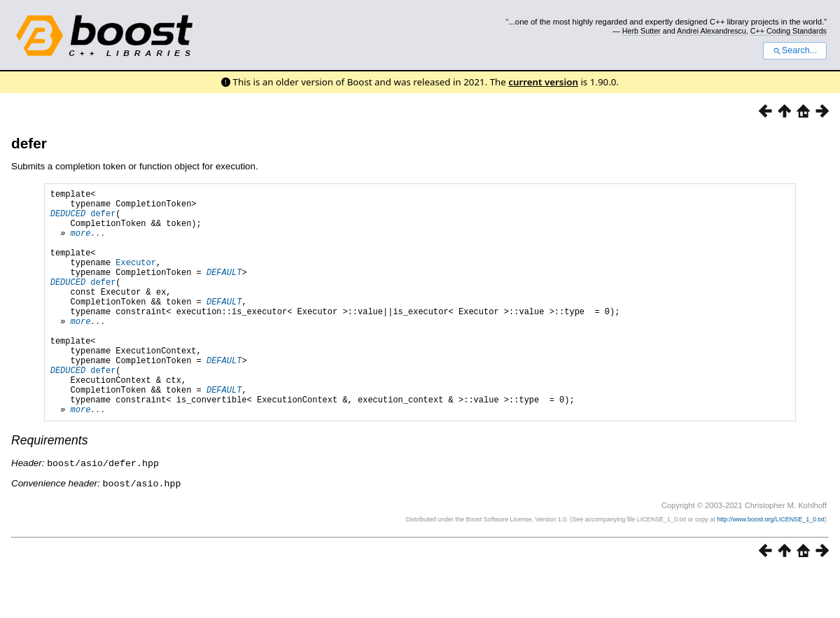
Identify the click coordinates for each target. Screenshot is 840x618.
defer (29, 143)
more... (88, 243)
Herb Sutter (642, 31)
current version (543, 82)
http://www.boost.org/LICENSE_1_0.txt (771, 566)
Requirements (50, 489)
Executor (136, 279)
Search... (795, 50)
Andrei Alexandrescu (712, 31)
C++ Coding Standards (789, 31)
